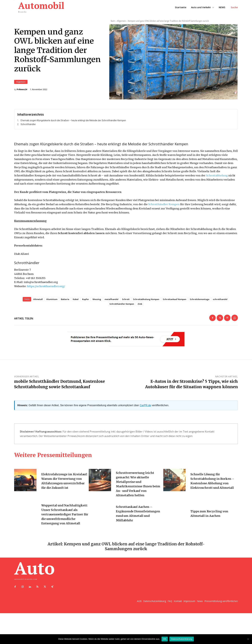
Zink (140, 312)
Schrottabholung (217, 183)
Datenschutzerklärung (182, 639)
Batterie (65, 307)
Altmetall (38, 307)
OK (165, 639)
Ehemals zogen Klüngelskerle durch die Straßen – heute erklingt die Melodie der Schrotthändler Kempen (73, 128)
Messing (97, 307)
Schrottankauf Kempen (175, 307)
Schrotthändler (28, 132)
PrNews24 (22, 93)
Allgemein (21, 86)
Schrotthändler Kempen (164, 212)
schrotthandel (220, 307)
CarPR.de (145, 413)
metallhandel (112, 307)
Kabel (76, 307)
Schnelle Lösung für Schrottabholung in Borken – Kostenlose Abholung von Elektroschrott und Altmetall (213, 489)
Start (113, 21)
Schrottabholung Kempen (146, 307)
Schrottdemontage (200, 307)
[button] (234, 7)
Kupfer (86, 307)
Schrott (126, 307)
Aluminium (52, 307)
